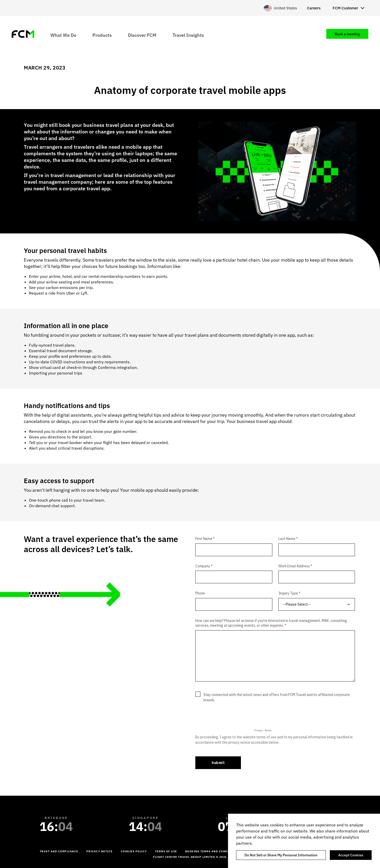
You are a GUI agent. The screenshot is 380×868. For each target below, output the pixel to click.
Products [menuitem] (102, 35)
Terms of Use (166, 851)
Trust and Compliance (59, 851)
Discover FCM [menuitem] (142, 35)
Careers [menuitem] (314, 8)
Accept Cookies (351, 855)
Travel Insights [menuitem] (188, 35)
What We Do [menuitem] (63, 35)
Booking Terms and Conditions (212, 851)
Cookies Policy (134, 851)
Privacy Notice (100, 851)
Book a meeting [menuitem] (347, 34)
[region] (304, 841)
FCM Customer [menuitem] (345, 8)
